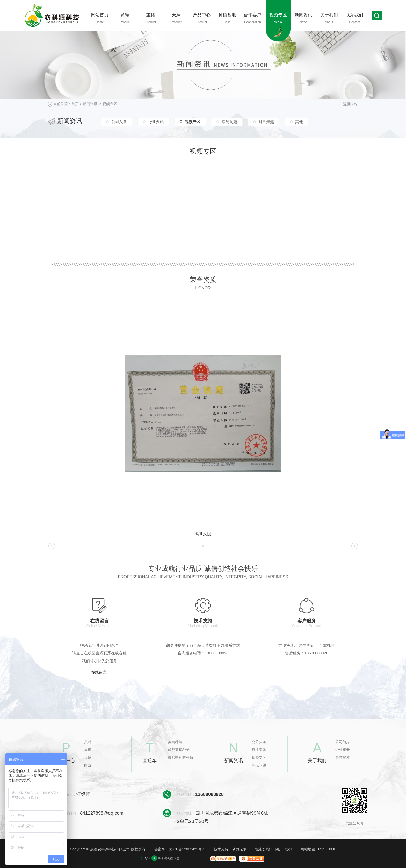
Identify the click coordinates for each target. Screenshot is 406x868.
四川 (279, 849)
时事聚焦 (266, 122)
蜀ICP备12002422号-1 (187, 849)
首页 (75, 104)
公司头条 (119, 122)
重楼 (88, 750)
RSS (322, 849)
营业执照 (203, 534)
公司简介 (343, 742)
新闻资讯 (90, 104)
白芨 (88, 765)
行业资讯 (156, 122)
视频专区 (110, 104)
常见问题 (229, 122)
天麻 (88, 757)
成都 (288, 849)
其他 (299, 122)
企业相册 (343, 750)
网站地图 (308, 849)
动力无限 (239, 849)
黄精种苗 (175, 742)
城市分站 (263, 849)
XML (332, 849)
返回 (350, 104)
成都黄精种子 (179, 750)
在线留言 (99, 672)
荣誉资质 (343, 757)
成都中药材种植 (180, 757)
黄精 (88, 742)
